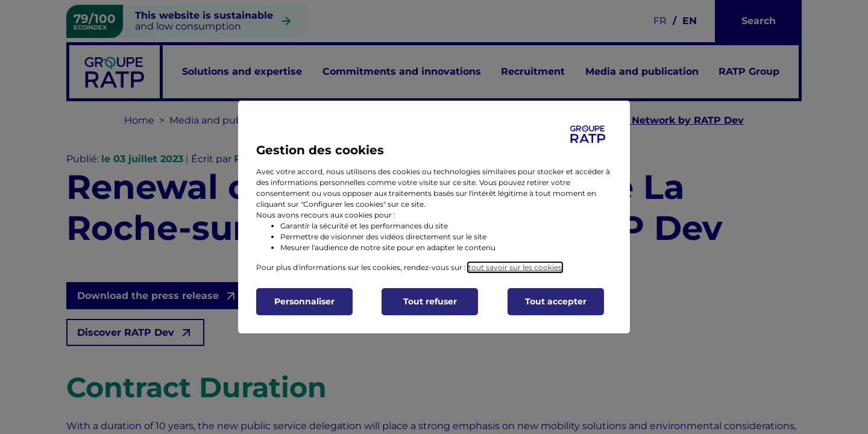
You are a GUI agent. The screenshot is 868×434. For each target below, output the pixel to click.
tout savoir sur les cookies (515, 267)
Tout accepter (556, 301)
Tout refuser (430, 301)
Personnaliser (304, 301)
